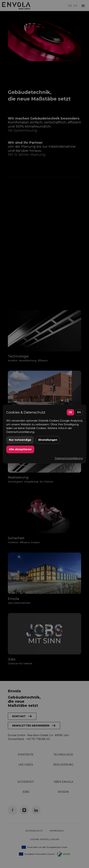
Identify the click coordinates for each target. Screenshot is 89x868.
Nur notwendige (20, 440)
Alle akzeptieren (20, 449)
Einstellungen (48, 440)
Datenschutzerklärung (69, 458)
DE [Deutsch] (70, 412)
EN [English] (79, 412)
